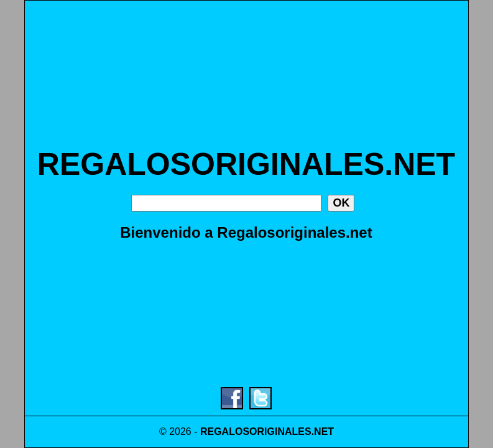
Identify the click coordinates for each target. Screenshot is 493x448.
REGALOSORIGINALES (256, 432)
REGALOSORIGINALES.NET (246, 164)
